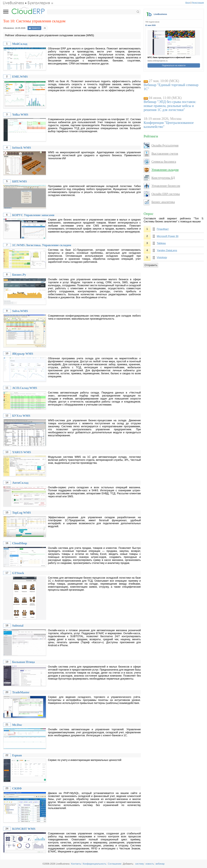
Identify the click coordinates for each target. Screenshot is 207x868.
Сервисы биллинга (164, 162)
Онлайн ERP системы (166, 194)
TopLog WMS (22, 513)
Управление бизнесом (166, 186)
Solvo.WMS (20, 311)
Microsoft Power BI (168, 236)
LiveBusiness (160, 14)
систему (140, 864)
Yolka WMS (20, 115)
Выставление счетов (165, 153)
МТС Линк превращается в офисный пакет (169, 57)
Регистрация (198, 3)
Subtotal (18, 626)
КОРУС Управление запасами (33, 215)
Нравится (34, 28)
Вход (188, 3)
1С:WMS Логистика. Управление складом (42, 245)
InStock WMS (22, 148)
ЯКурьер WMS (23, 354)
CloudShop (20, 543)
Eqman (17, 755)
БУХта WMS (21, 416)
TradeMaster (21, 692)
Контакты (76, 864)
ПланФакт (163, 229)
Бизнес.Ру (19, 275)
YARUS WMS (22, 452)
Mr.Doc (17, 725)
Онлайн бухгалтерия (165, 145)
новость (150, 864)
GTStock (18, 573)
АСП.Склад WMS (25, 388)
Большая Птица (24, 662)
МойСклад (20, 44)
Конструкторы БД (163, 178)
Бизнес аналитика (163, 202)
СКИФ (17, 788)
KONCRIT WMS (24, 829)
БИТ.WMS (20, 181)
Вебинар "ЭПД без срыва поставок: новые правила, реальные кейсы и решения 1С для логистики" (170, 106)
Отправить (151, 265)
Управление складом (165, 170)
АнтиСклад (20, 483)
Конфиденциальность (94, 864)
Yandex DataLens (167, 250)
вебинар (160, 864)
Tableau (161, 243)
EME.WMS (20, 77)
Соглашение (115, 864)
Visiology (162, 257)
